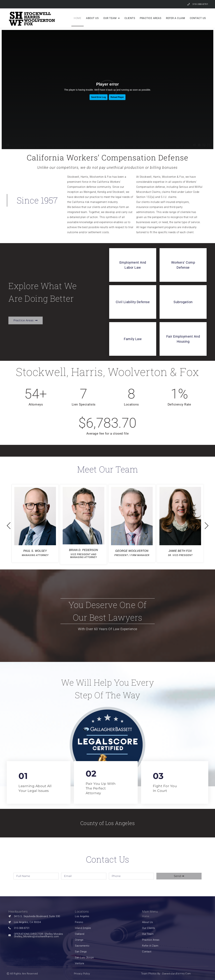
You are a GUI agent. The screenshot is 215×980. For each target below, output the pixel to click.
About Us (92, 18)
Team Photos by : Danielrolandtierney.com (166, 974)
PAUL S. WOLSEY (35, 551)
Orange (79, 940)
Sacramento (82, 946)
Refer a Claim (176, 18)
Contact (147, 952)
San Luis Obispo (84, 958)
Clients (130, 18)
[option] (35, 523)
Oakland (80, 934)
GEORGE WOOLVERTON (132, 551)
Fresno (79, 922)
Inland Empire (83, 928)
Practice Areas (150, 18)
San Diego (81, 952)
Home (78, 18)
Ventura (80, 963)
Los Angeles (82, 916)
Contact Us (198, 18)
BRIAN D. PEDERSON (83, 550)
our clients (149, 928)
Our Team (112, 18)
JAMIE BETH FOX (180, 551)
